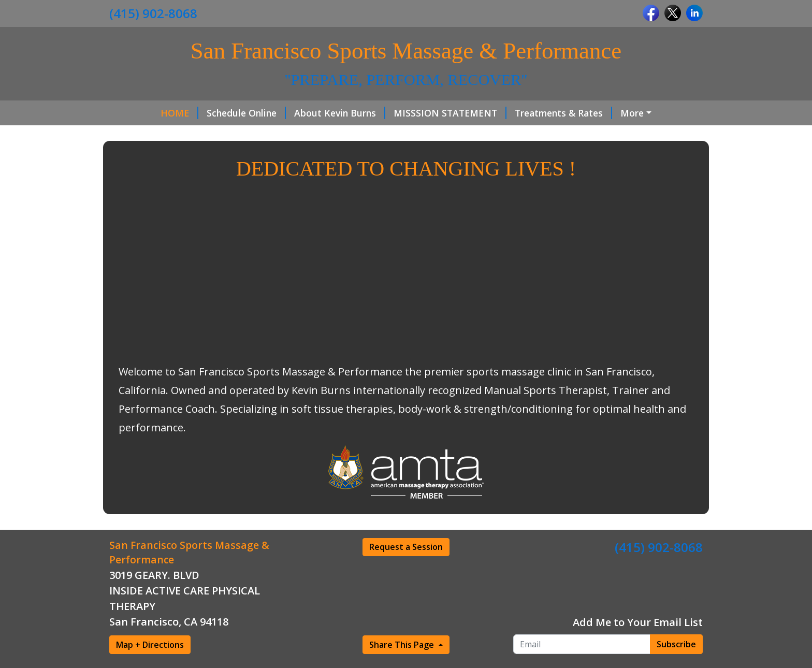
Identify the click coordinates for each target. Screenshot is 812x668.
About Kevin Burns (340, 113)
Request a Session (406, 547)
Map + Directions (150, 645)
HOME (179, 113)
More (632, 113)
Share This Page (403, 645)
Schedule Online (246, 113)
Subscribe (676, 644)
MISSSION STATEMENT (450, 113)
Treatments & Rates (563, 113)
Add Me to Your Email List (638, 622)
